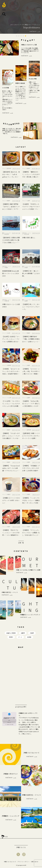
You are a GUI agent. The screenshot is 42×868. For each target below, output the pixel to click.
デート (20, 637)
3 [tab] (21, 36)
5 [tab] (26, 36)
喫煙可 (11, 637)
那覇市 (23, 633)
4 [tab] (23, 36)
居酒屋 (29, 637)
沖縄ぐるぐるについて (10, 862)
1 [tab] (17, 36)
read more (25, 56)
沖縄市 (32, 633)
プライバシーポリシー (24, 862)
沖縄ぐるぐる (21, 847)
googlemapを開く (21, 707)
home (3, 836)
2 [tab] (19, 36)
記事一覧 (21, 543)
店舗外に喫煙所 (11, 633)
